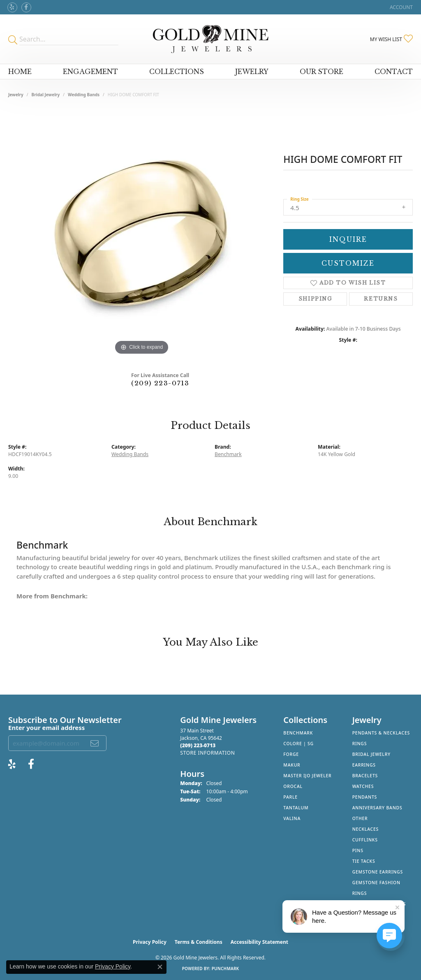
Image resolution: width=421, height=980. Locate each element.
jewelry (16, 95)
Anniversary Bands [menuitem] (377, 808)
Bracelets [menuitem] (365, 776)
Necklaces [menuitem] (365, 829)
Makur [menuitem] (292, 765)
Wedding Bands (84, 95)
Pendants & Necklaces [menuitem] (381, 733)
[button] (400, 7)
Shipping (315, 299)
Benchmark (228, 454)
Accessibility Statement (259, 942)
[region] (142, 234)
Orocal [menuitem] (293, 786)
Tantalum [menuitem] (296, 808)
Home (20, 72)
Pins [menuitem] (358, 850)
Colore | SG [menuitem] (298, 744)
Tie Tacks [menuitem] (364, 861)
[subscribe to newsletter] (95, 743)
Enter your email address (46, 727)
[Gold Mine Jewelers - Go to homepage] (211, 39)
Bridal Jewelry (46, 95)
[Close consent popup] (160, 967)
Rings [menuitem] (360, 744)
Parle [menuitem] (290, 797)
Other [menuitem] (360, 818)
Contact (394, 72)
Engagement (90, 72)
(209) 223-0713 (160, 383)
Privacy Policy (150, 942)
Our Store (322, 72)
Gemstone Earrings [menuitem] (378, 872)
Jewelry (252, 72)
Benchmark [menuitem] (298, 733)
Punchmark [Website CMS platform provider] (226, 968)
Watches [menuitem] (363, 786)
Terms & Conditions (199, 942)
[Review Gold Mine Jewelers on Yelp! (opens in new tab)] (12, 7)
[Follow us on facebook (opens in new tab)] (26, 7)
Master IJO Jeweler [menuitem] (307, 776)
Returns (381, 299)
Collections (177, 72)
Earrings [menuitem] (364, 765)
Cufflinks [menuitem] (365, 840)
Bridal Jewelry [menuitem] (371, 754)
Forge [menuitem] (291, 754)
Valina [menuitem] (292, 818)
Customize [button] (348, 263)
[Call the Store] (198, 745)
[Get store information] (207, 753)
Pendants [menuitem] (365, 797)
